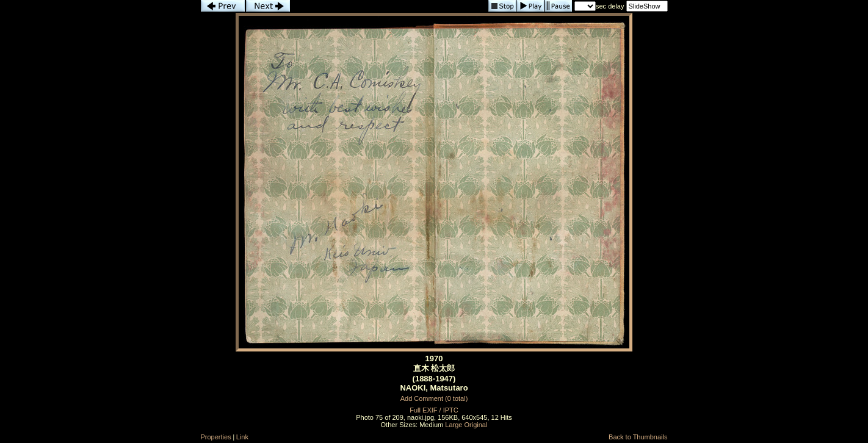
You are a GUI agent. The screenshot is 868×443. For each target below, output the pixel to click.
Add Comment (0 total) (434, 398)
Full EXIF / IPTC (434, 410)
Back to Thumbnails (638, 437)
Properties (216, 437)
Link (242, 437)
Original (476, 425)
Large (454, 425)
